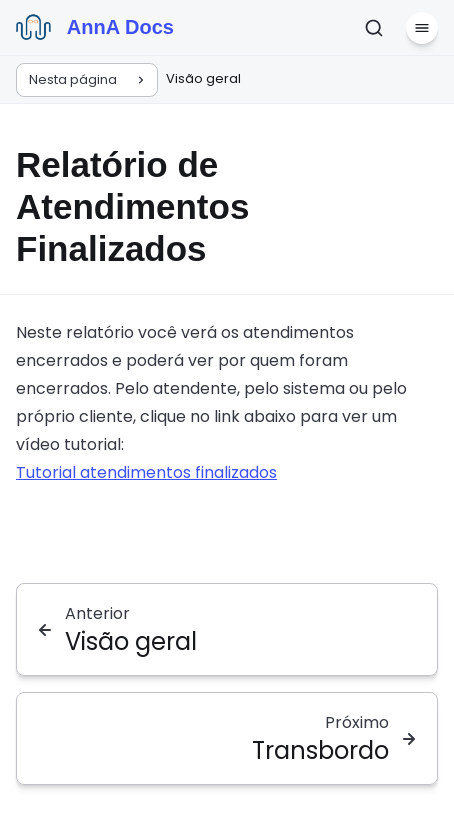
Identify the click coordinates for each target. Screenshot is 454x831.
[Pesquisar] (374, 28)
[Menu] (422, 28)
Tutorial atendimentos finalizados (146, 472)
